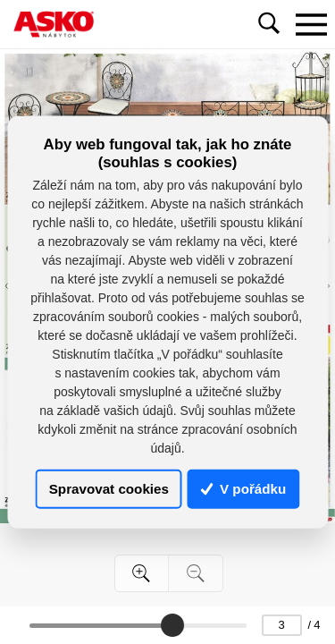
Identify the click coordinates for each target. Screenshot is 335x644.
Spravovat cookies (109, 489)
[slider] (172, 625)
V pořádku (244, 489)
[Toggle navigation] (311, 24)
